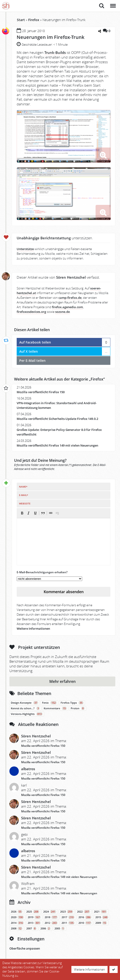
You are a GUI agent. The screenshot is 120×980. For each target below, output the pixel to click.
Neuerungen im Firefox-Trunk (50, 37)
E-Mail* (23, 495)
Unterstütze (25, 249)
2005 (60, 928)
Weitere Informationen (33, 629)
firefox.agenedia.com (67, 307)
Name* (23, 487)
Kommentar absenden (64, 592)
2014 (17, 923)
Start (21, 20)
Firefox (34, 20)
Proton (78, 708)
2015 (102, 917)
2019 (34, 917)
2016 (85, 917)
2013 (34, 923)
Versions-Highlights (27, 714)
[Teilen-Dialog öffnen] (100, 31)
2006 (46, 928)
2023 (67, 912)
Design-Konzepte (25, 703)
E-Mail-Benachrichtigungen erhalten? (42, 572)
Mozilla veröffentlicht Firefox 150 (41, 392)
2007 (31, 928)
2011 (68, 923)
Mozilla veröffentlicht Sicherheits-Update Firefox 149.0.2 (57, 419)
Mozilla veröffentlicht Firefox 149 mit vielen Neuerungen (57, 446)
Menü (113, 3)
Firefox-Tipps (72, 703)
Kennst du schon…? (25, 708)
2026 (17, 912)
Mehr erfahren (62, 681)
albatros (28, 769)
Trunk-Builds (55, 52)
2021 (101, 912)
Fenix (49, 703)
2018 (51, 917)
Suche (102, 6)
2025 (33, 912)
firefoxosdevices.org (31, 312)
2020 (17, 917)
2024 (50, 912)
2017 (68, 917)
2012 (51, 923)
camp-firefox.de (70, 298)
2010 (85, 923)
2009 (101, 923)
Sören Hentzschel (36, 736)
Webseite (25, 503)
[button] (22, 513)
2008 (17, 928)
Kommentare (55, 708)
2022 (84, 912)
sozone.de (62, 312)
